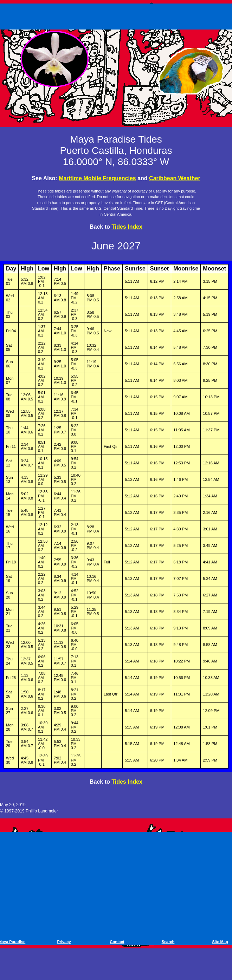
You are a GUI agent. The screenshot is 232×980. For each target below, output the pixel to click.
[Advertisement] (117, 15)
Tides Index (127, 227)
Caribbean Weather (175, 178)
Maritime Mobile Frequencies (97, 178)
